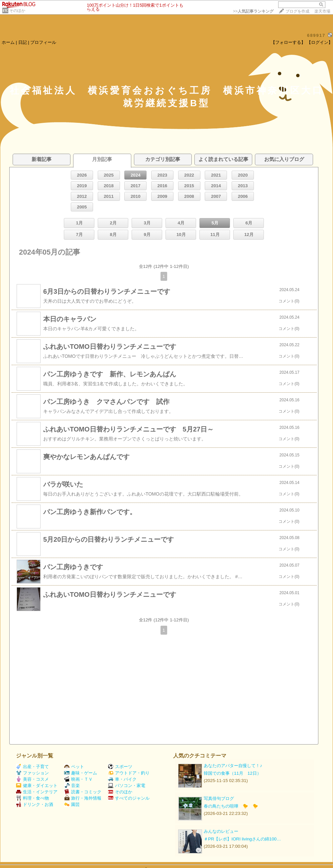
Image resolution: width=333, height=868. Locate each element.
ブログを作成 (297, 11)
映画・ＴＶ (78, 779)
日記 (23, 42)
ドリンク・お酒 (35, 804)
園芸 (72, 804)
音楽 (72, 786)
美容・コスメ (32, 779)
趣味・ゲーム (81, 773)
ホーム (8, 42)
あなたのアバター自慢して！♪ (233, 766)
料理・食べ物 (32, 798)
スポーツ (120, 767)
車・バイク (122, 779)
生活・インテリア (37, 792)
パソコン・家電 (127, 786)
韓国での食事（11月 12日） (232, 773)
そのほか (17, 11)
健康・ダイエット (37, 786)
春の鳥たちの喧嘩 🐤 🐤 (231, 806)
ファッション (32, 773)
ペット (74, 767)
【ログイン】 (320, 42)
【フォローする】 (288, 42)
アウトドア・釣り (129, 773)
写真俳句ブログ (219, 798)
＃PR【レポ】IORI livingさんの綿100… (242, 839)
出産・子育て (32, 767)
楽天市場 (322, 11)
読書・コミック (83, 792)
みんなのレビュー (221, 831)
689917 (316, 35)
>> (253, 11)
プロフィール (43, 42)
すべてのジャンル (129, 798)
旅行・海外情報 (83, 798)
